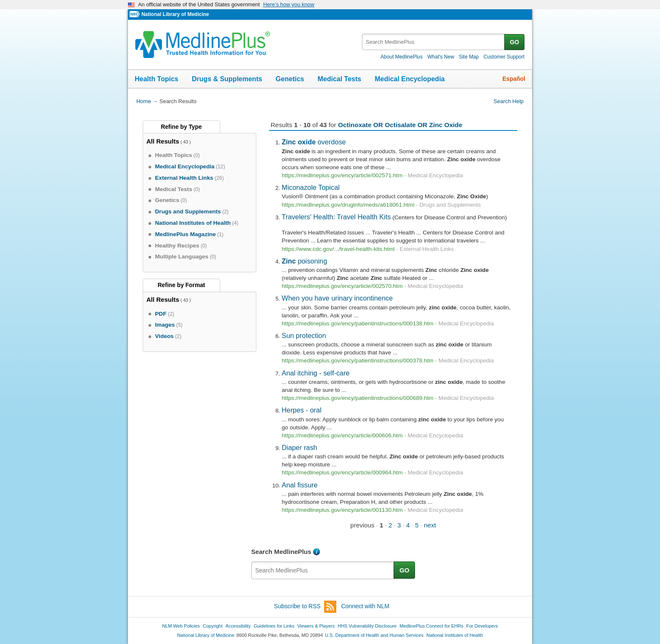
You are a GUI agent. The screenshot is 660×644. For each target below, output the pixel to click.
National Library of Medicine (175, 14)
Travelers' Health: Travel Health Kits (336, 217)
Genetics (290, 79)
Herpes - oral (301, 410)
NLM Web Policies (181, 626)
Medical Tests (339, 79)
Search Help (509, 101)
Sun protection (304, 335)
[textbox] (434, 42)
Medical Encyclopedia (410, 79)
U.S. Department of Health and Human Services (374, 635)
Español (514, 79)
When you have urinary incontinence (337, 298)
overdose (314, 142)
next (430, 525)
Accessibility (238, 626)
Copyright (213, 626)
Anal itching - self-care (315, 373)
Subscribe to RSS (305, 607)
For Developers (482, 626)
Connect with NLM (365, 606)
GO (514, 42)
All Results (163, 141)
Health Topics (157, 79)
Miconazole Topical (311, 187)
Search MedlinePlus (281, 552)
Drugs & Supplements (227, 79)
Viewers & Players (316, 626)
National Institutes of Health (455, 635)
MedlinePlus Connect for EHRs (431, 626)
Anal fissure (299, 485)
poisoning (304, 261)
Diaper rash (299, 447)
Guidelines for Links (274, 626)
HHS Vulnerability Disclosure (367, 626)
